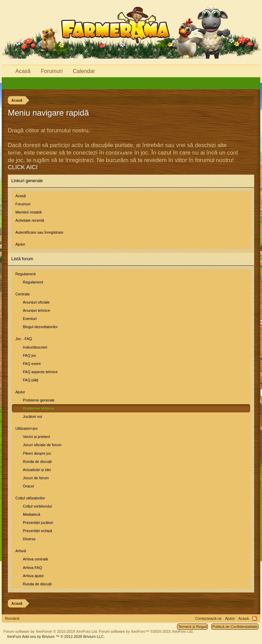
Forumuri (23, 204)
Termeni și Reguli (192, 627)
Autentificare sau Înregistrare (39, 232)
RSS (254, 618)
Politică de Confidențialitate (235, 627)
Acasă (21, 196)
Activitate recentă (30, 220)
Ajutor (20, 244)
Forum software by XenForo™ (146, 631)
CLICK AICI (23, 167)
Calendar (84, 71)
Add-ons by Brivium (56, 636)
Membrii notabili (28, 212)
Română (12, 618)
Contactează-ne (208, 618)
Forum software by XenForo (51, 631)
